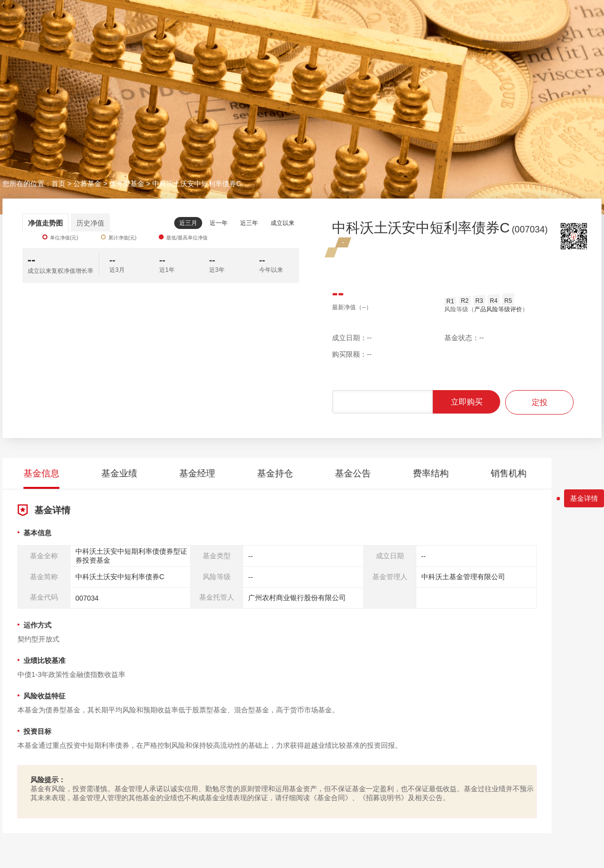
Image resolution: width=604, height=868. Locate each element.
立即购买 (467, 402)
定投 (540, 402)
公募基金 (87, 184)
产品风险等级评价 (498, 309)
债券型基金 (127, 184)
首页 (58, 184)
